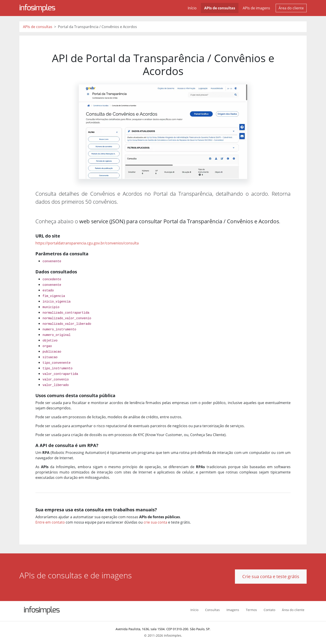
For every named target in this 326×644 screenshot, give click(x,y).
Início (192, 8)
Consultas (212, 610)
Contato (269, 610)
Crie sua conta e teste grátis (271, 576)
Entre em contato (50, 522)
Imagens (233, 610)
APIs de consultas (220, 8)
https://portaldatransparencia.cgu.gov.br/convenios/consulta (87, 243)
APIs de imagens (256, 8)
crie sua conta (155, 522)
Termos (251, 610)
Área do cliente (291, 8)
